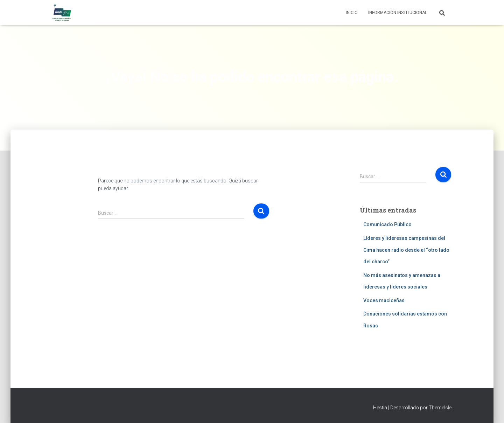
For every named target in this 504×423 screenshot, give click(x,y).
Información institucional (398, 13)
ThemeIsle (440, 408)
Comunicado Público (387, 224)
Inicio (352, 13)
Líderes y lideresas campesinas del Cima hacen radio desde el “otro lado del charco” (406, 250)
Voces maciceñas (384, 300)
